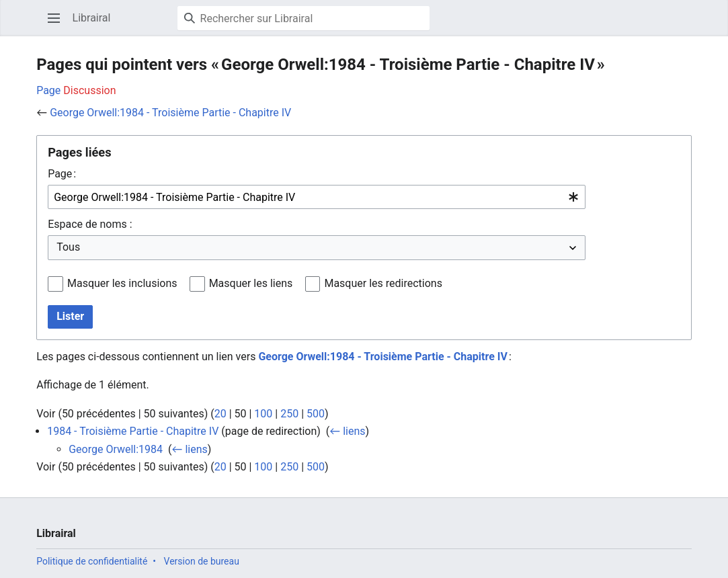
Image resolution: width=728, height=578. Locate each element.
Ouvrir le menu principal (58, 25)
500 (316, 414)
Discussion (89, 90)
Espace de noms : (90, 224)
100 (263, 414)
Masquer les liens (251, 283)
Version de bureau (202, 561)
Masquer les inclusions (122, 283)
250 (289, 414)
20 (220, 414)
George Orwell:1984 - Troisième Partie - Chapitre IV (170, 113)
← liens (347, 431)
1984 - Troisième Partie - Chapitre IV (133, 431)
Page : (62, 174)
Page (48, 90)
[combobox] (317, 197)
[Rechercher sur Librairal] (304, 18)
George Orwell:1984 (116, 449)
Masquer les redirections (383, 283)
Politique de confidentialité (92, 561)
